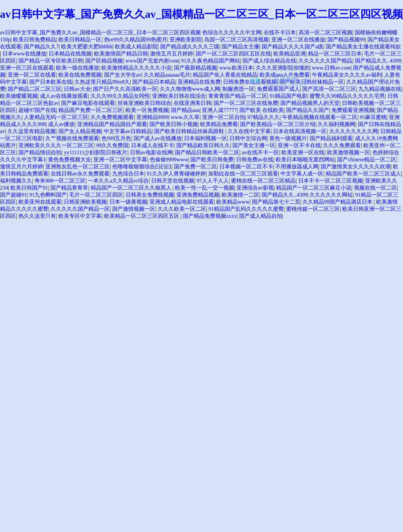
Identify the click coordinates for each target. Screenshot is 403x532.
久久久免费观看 (342, 145)
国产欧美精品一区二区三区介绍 (278, 124)
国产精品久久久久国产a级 (292, 47)
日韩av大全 (77, 89)
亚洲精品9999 (152, 117)
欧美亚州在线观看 (40, 202)
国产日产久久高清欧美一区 (125, 89)
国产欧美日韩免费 (212, 159)
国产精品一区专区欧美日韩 (51, 61)
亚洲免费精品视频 (198, 195)
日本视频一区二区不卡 (246, 167)
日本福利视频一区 (206, 138)
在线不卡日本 (280, 32)
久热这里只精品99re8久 (102, 82)
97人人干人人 (213, 181)
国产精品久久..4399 (378, 61)
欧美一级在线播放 (78, 68)
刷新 (255, 80)
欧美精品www (233, 202)
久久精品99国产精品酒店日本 (338, 202)
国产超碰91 (13, 195)
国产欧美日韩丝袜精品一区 (312, 82)
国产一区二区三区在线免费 (246, 103)
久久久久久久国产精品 (325, 61)
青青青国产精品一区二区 (238, 96)
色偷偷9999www (169, 159)
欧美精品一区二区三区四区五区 (142, 216)
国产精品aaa (185, 110)
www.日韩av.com (331, 68)
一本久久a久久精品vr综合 (118, 181)
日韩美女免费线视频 (150, 195)
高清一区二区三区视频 (325, 32)
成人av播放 (61, 124)
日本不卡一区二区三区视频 (330, 181)
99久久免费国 (112, 145)
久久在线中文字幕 (249, 131)
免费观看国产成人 (278, 89)
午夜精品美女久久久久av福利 (347, 75)
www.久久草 (185, 117)
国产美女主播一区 (254, 145)
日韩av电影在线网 (151, 152)
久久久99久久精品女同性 (120, 96)
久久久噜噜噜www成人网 (190, 89)
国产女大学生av (123, 75)
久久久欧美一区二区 (182, 209)
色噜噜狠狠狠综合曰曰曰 (142, 167)
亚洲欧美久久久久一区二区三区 (56, 145)
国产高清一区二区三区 (329, 89)
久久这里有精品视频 (32, 131)
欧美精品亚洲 (289, 54)
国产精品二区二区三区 (35, 89)
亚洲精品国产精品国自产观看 (112, 124)
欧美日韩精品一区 (80, 39)
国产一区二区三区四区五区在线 (233, 54)
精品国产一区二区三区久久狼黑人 (132, 188)
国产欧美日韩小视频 (174, 124)
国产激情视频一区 (134, 209)
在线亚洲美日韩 (192, 103)
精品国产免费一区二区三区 (91, 110)
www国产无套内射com (152, 61)
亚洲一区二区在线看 (32, 75)
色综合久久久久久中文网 (232, 32)
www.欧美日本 (236, 68)
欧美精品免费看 (219, 124)
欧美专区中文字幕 (80, 216)
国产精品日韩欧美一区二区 (207, 152)
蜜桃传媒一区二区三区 (313, 209)
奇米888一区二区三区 (60, 181)
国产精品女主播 (240, 47)
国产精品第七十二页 (276, 202)
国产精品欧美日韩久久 (203, 145)
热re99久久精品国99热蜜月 (136, 39)
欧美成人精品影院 (136, 47)
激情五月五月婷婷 (172, 54)
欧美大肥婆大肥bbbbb (87, 47)
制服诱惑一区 (238, 89)
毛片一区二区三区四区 (96, 195)
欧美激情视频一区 (349, 152)
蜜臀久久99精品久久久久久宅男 (347, 96)
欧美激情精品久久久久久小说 (136, 68)
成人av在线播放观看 (64, 96)
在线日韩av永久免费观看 (80, 174)
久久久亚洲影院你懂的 (283, 68)
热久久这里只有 (37, 216)
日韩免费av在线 (255, 159)
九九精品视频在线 (380, 89)
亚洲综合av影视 (255, 188)
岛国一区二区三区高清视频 (236, 39)
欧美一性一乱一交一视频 (205, 188)
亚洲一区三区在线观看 (27, 68)
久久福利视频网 (337, 124)
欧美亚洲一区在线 (303, 152)
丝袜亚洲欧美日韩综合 (144, 103)
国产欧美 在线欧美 (262, 110)
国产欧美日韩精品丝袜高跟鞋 (190, 131)
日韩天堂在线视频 (173, 181)
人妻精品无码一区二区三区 (56, 117)
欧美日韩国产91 (29, 188)
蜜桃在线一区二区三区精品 (263, 181)
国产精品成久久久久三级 (190, 47)
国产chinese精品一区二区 (367, 159)
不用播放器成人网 (297, 167)
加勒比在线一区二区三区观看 (243, 174)
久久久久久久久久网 (354, 131)
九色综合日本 (128, 174)
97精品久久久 (264, 117)
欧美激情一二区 (240, 195)
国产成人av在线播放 (158, 138)
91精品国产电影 (288, 96)
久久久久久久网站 (331, 195)
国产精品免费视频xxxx (210, 216)
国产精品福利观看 (331, 138)
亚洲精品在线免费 (199, 82)
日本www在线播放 (24, 54)
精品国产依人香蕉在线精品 (225, 75)
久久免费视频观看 (112, 117)
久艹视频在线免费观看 (72, 138)
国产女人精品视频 (80, 131)
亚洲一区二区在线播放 (298, 39)
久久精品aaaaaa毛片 (167, 75)
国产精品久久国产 (308, 110)
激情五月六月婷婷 (21, 167)
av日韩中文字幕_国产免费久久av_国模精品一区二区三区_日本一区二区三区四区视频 (201, 14)
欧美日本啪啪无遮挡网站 (305, 159)
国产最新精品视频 (195, 68)
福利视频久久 (16, 181)
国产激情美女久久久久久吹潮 (356, 167)
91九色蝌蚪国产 (48, 195)
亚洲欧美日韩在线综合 (179, 96)
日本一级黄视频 (128, 202)
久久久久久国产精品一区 (80, 209)
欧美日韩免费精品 (35, 39)
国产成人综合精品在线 (269, 61)
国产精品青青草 (69, 188)
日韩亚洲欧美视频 (85, 202)
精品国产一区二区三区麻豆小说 (314, 188)
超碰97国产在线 (37, 110)
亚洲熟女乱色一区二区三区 (78, 167)
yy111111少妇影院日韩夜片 (96, 152)
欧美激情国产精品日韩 (121, 54)
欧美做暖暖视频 (19, 96)
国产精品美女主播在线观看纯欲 (363, 47)
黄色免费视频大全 (70, 159)
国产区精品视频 (104, 61)
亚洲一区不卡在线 (299, 145)
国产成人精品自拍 (261, 216)
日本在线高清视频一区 (300, 131)
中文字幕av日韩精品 (128, 131)
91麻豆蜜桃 (373, 117)
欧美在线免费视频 (80, 75)
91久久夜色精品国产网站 (211, 61)
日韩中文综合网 (248, 138)
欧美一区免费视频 (147, 110)
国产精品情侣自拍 (40, 152)
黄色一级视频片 (288, 138)
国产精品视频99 (346, 39)
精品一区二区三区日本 (335, 54)
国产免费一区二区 (195, 167)
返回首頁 (286, 80)
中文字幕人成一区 (302, 174)
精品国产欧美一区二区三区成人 (363, 174)
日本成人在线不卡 (152, 145)
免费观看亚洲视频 (353, 110)
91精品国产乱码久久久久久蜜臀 (246, 209)
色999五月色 (116, 138)
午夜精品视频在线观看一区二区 (320, 117)
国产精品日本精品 (154, 82)
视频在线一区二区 (375, 188)
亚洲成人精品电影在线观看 (182, 202)
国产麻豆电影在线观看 (88, 103)
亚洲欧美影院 (186, 39)
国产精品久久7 (41, 47)
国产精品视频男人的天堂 (310, 103)
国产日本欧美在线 (51, 82)
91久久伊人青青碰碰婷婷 (176, 174)
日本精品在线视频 (70, 54)
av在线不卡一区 (260, 152)
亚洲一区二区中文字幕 (120, 159)
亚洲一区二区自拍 (224, 117)
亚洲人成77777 (219, 110)
